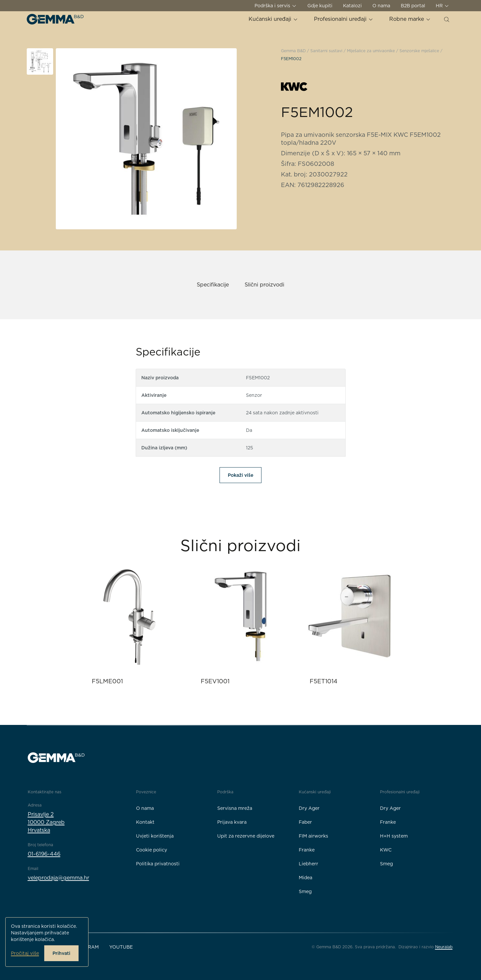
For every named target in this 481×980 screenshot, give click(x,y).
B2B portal (413, 6)
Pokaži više (240, 475)
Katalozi (352, 6)
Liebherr (309, 864)
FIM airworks (313, 836)
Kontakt (145, 822)
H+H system (394, 836)
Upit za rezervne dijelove (246, 836)
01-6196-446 (44, 854)
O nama (381, 6)
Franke (307, 850)
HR (443, 6)
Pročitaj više (25, 953)
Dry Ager (309, 808)
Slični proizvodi (264, 285)
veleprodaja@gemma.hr (58, 878)
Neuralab (444, 947)
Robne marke (410, 19)
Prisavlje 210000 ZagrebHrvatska (46, 822)
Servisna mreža (235, 808)
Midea (306, 878)
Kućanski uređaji (273, 19)
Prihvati (61, 953)
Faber (305, 822)
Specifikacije (213, 285)
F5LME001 (107, 681)
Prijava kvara (232, 822)
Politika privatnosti (158, 864)
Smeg (305, 891)
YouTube (121, 947)
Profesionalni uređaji (344, 19)
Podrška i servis (276, 6)
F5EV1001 (215, 681)
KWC (386, 850)
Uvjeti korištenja (155, 836)
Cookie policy (152, 850)
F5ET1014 (324, 681)
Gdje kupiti (320, 6)
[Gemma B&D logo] (55, 19)
